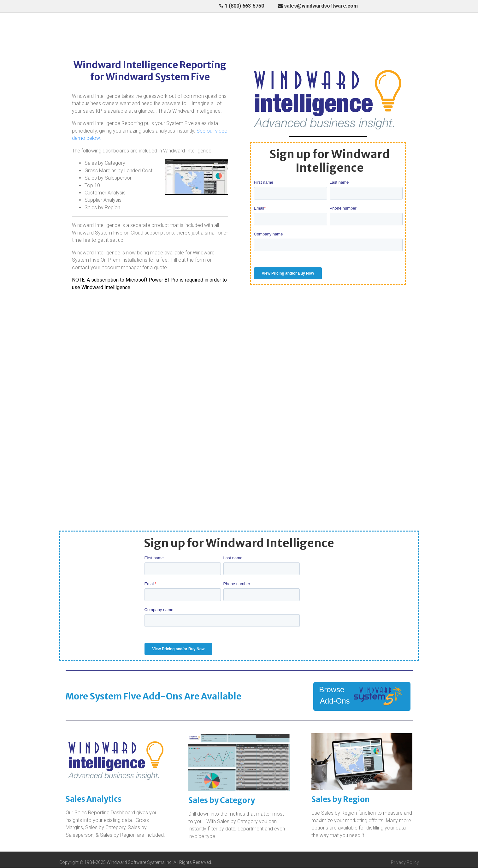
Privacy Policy (405, 863)
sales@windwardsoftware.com (318, 6)
